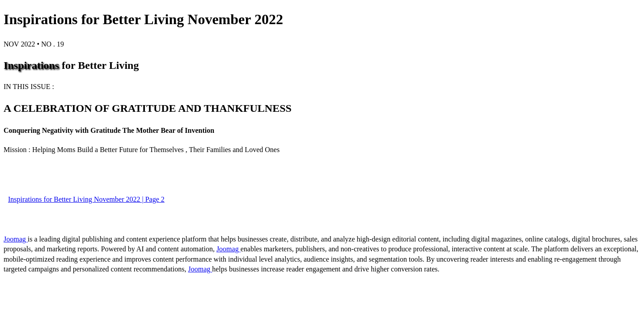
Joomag (16, 239)
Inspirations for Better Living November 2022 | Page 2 (86, 199)
